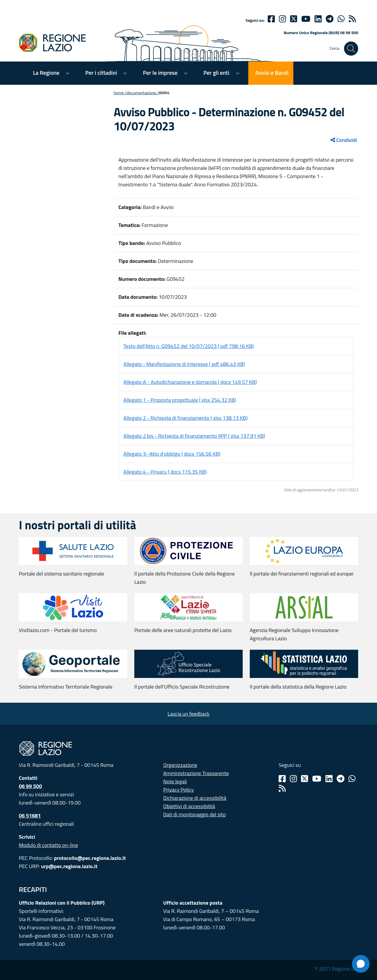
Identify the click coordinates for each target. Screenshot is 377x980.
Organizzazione (180, 765)
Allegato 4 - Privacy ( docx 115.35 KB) (165, 472)
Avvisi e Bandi (272, 73)
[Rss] (282, 788)
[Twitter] (294, 19)
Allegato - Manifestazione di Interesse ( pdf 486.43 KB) (184, 364)
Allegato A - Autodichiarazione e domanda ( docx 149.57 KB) (190, 382)
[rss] (352, 19)
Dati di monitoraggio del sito (194, 814)
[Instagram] (282, 19)
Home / (120, 93)
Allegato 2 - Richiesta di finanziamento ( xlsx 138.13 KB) (185, 418)
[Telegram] (340, 779)
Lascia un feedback (188, 714)
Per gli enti (216, 73)
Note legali (175, 781)
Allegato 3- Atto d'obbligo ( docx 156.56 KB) (172, 454)
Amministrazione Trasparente (196, 773)
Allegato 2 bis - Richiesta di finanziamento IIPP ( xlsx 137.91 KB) (194, 436)
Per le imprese (160, 73)
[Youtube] (306, 19)
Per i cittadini (101, 73)
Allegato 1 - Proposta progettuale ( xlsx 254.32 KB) (180, 400)
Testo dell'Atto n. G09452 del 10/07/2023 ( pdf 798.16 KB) (189, 346)
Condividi (344, 140)
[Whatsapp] (341, 19)
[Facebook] (271, 19)
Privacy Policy (178, 790)
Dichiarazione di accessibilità (195, 798)
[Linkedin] (318, 19)
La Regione (46, 73)
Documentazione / (143, 93)
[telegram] (330, 19)
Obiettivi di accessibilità (189, 806)
